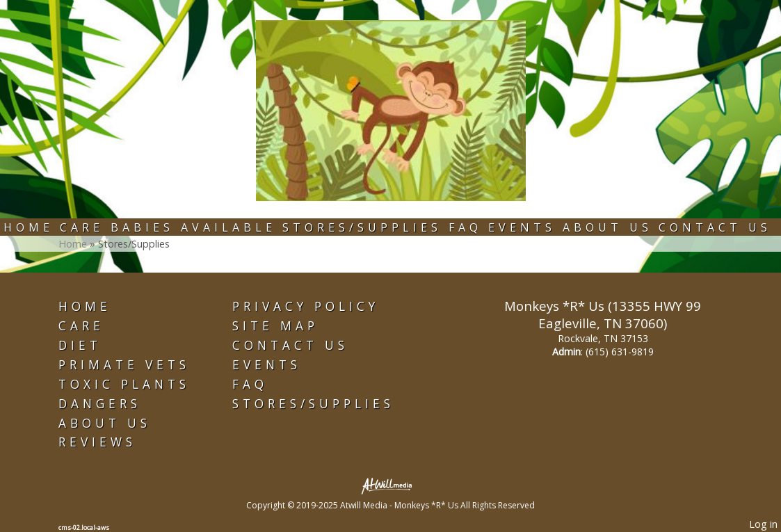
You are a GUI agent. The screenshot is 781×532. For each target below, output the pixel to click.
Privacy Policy (306, 306)
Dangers (100, 404)
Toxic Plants (124, 384)
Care (82, 227)
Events (522, 227)
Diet (80, 345)
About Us (607, 227)
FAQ (465, 227)
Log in (763, 524)
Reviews (97, 442)
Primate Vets (124, 365)
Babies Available (193, 227)
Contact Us (715, 227)
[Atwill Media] (391, 485)
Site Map (275, 326)
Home (29, 227)
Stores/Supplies (362, 227)
